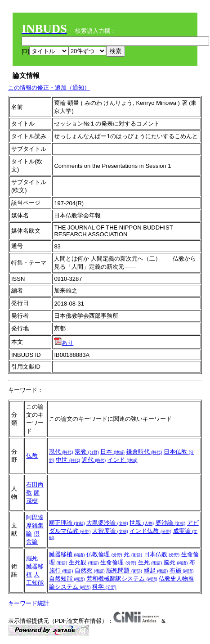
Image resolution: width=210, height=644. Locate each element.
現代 (61, 452)
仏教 (32, 456)
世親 (142, 523)
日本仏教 (162, 554)
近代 (94, 460)
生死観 (84, 562)
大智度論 (110, 531)
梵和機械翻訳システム (122, 579)
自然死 (90, 570)
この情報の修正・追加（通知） (49, 88)
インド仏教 (150, 531)
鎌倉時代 (144, 452)
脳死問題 (124, 570)
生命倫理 (118, 562)
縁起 (156, 570)
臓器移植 (67, 554)
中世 (68, 460)
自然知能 (67, 579)
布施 (182, 570)
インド (123, 460)
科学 (104, 587)
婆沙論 (171, 523)
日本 (112, 452)
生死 (150, 562)
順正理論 (67, 523)
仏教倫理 (104, 554)
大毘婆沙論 (107, 523)
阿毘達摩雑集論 (35, 525)
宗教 (87, 452)
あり (64, 343)
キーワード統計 (29, 603)
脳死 (32, 558)
